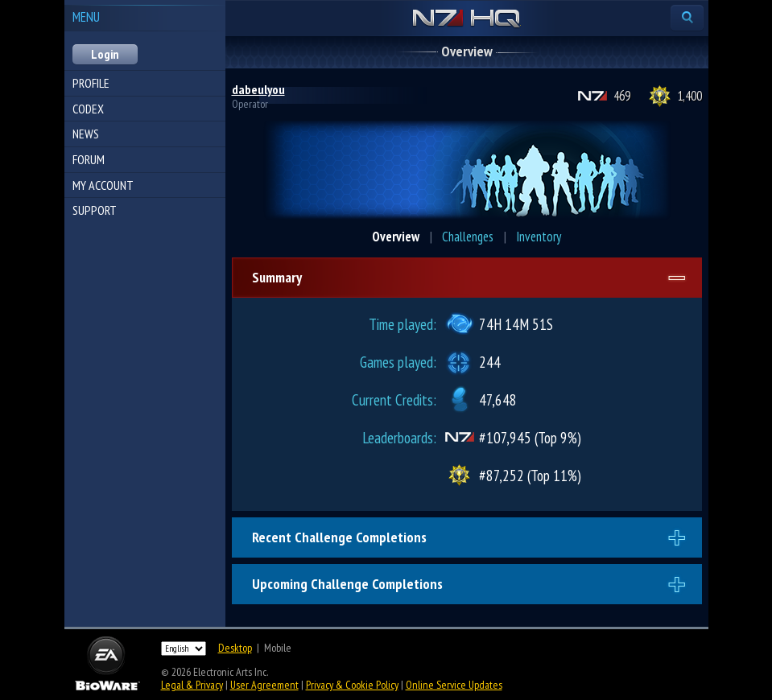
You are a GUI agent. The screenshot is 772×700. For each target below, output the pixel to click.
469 (622, 96)
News (86, 134)
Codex (88, 109)
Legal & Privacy (192, 685)
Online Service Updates (454, 685)
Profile (91, 83)
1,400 (689, 96)
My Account (103, 185)
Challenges (468, 237)
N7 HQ (467, 19)
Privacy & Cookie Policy (352, 685)
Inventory (539, 237)
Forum (89, 159)
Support (95, 210)
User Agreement (264, 685)
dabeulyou (258, 89)
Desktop (235, 648)
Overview (396, 237)
